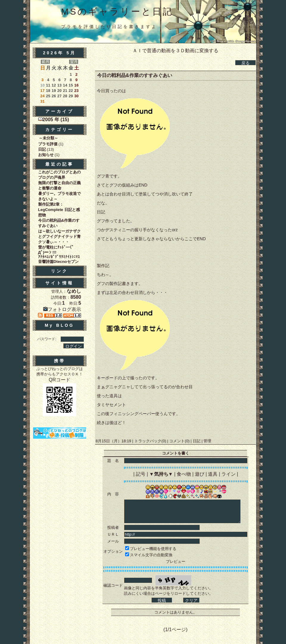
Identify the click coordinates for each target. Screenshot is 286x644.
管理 (207, 441)
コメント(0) (179, 441)
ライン (229, 474)
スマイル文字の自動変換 (151, 555)
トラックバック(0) (150, 441)
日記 (196, 441)
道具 (213, 474)
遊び (200, 474)
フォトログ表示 (62, 309)
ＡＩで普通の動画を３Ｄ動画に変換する (175, 51)
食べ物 (184, 474)
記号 (141, 474)
